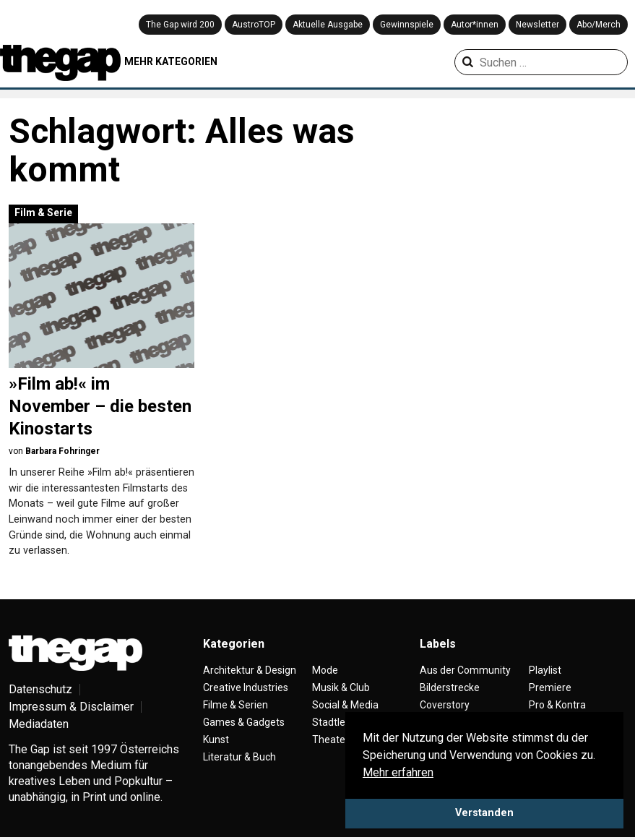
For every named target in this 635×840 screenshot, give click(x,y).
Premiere (550, 687)
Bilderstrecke (450, 687)
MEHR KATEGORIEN (171, 61)
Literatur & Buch (239, 757)
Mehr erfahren (398, 772)
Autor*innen (475, 25)
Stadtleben (337, 722)
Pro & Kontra (557, 705)
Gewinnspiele (407, 25)
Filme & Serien (236, 705)
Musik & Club (341, 687)
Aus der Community (465, 670)
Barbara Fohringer (62, 451)
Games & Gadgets (244, 722)
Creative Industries (246, 687)
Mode (325, 670)
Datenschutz (40, 689)
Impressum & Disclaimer (71, 707)
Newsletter (537, 25)
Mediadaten (39, 724)
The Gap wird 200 (180, 25)
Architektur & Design (250, 670)
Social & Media (345, 705)
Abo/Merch (599, 25)
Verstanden (484, 813)
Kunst (216, 740)
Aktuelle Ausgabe (328, 25)
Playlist (545, 670)
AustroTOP (254, 25)
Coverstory (445, 705)
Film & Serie (43, 213)
